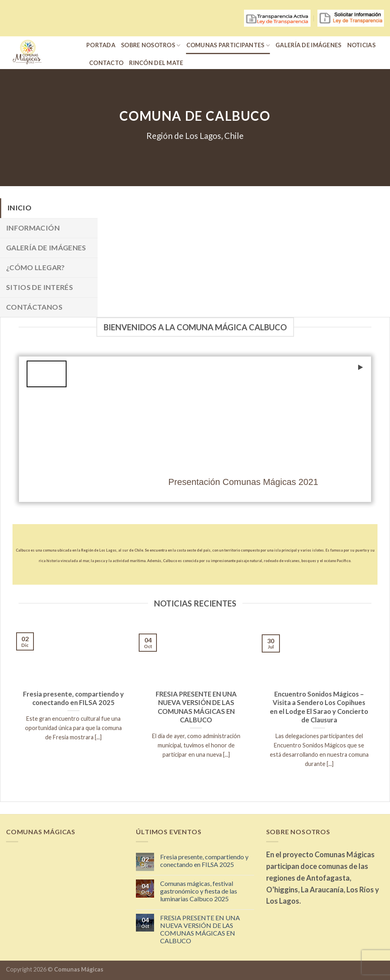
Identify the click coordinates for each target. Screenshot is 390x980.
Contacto (106, 63)
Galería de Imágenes (308, 45)
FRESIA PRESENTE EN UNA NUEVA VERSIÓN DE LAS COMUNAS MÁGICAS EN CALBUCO (200, 929)
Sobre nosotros (151, 45)
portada (101, 45)
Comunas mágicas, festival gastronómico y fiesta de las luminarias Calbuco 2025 (199, 891)
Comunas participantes (228, 45)
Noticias (361, 45)
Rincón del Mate (156, 63)
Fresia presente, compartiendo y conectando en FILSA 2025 (204, 860)
